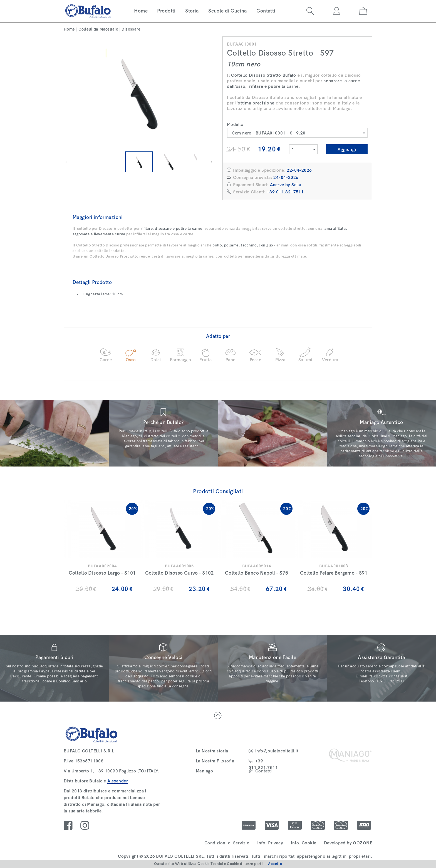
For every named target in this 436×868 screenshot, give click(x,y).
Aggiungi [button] (347, 149)
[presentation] (68, 162)
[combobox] (297, 133)
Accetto (275, 864)
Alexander (118, 781)
